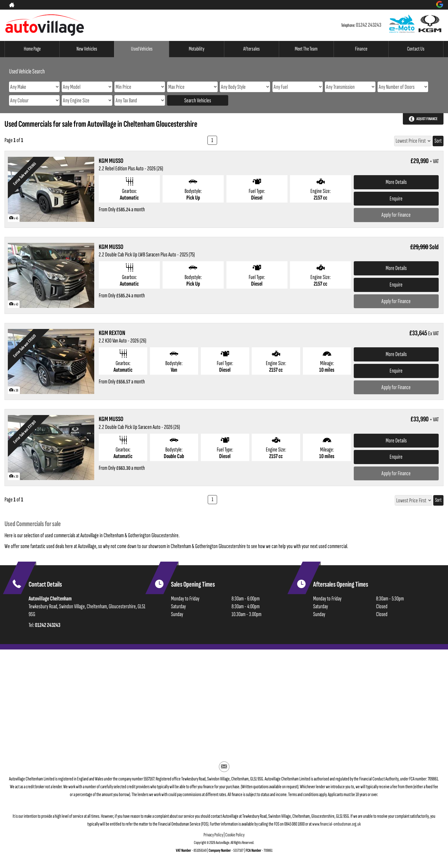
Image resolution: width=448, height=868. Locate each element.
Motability (196, 49)
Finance (361, 49)
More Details (396, 182)
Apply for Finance (396, 215)
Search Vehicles (198, 101)
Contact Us (416, 49)
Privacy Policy (213, 838)
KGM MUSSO (111, 161)
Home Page (32, 49)
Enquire (396, 199)
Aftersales (252, 49)
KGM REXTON (112, 333)
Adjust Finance (427, 119)
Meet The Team (306, 49)
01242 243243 (369, 25)
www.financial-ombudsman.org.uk (336, 827)
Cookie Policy (235, 838)
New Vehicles (87, 49)
